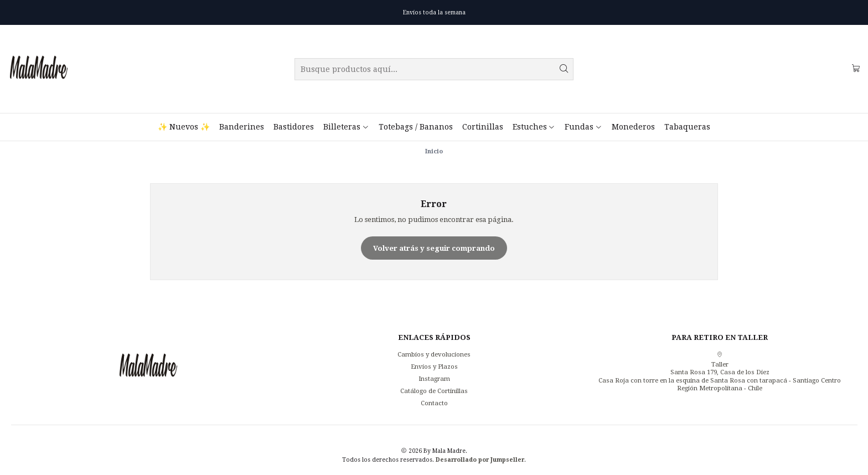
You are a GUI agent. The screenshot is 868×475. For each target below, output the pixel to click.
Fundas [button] (583, 127)
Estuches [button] (534, 127)
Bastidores (294, 127)
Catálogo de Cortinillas (434, 391)
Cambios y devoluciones (434, 354)
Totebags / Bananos (416, 127)
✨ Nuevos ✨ (184, 127)
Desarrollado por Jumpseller (480, 459)
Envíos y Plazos (434, 366)
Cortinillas (483, 127)
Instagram (434, 379)
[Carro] (856, 69)
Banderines (242, 127)
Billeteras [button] (346, 127)
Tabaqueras (687, 127)
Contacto (434, 403)
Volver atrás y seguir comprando (434, 248)
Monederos (633, 127)
